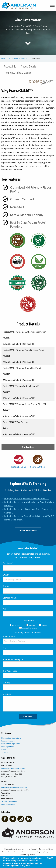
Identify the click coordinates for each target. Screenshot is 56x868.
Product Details (28, 66)
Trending (5, 752)
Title (5, 609)
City (5, 648)
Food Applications (8, 741)
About (4, 749)
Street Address (9, 636)
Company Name (10, 598)
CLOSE (50, 858)
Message (7, 694)
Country (6, 682)
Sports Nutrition (38, 461)
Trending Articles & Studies (17, 73)
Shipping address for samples (28, 632)
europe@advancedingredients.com (14, 787)
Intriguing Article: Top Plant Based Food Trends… (26, 499)
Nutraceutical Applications (11, 738)
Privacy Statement (8, 804)
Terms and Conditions (9, 801)
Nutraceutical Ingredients (11, 744)
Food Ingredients (8, 746)
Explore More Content (28, 530)
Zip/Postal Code (10, 671)
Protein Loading (19, 461)
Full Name (8, 563)
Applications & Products (18, 58)
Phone (6, 586)
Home (3, 58)
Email (6, 575)
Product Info (10, 66)
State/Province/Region (13, 659)
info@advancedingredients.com (13, 768)
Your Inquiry (28, 621)
